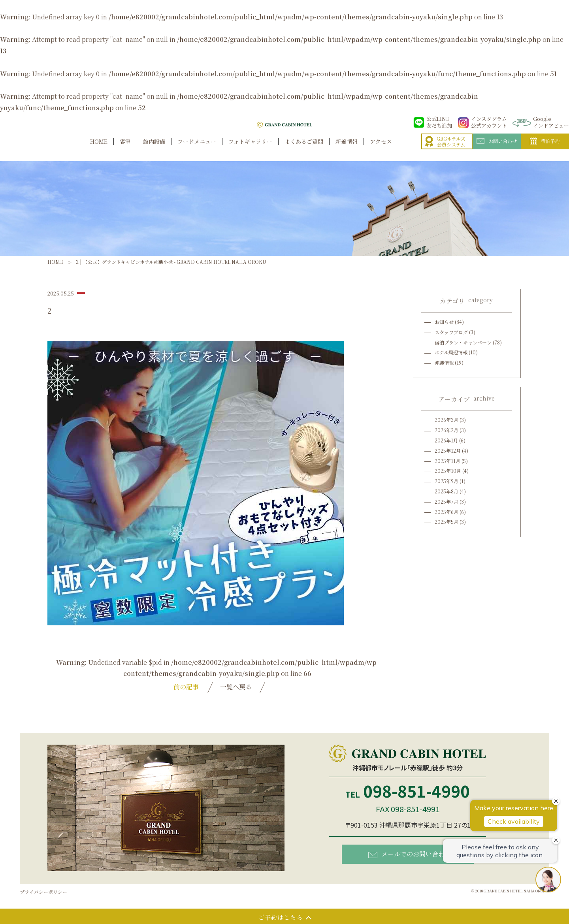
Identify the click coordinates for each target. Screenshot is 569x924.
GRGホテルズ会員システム (445, 150)
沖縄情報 (444, 362)
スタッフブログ (451, 332)
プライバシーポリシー (43, 892)
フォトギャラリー (250, 150)
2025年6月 (447, 512)
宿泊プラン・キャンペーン (463, 342)
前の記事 (186, 687)
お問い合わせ (497, 150)
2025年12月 (448, 451)
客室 (125, 150)
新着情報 (347, 150)
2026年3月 (447, 420)
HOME (99, 150)
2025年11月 (447, 461)
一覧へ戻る (236, 687)
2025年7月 (447, 502)
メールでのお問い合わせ (410, 854)
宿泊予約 (545, 150)
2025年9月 (447, 481)
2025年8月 (447, 491)
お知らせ (444, 322)
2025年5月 (447, 522)
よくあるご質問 (304, 150)
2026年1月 (446, 440)
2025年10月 (448, 471)
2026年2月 (447, 430)
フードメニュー (197, 150)
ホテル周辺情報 (451, 352)
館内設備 (154, 150)
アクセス (381, 150)
